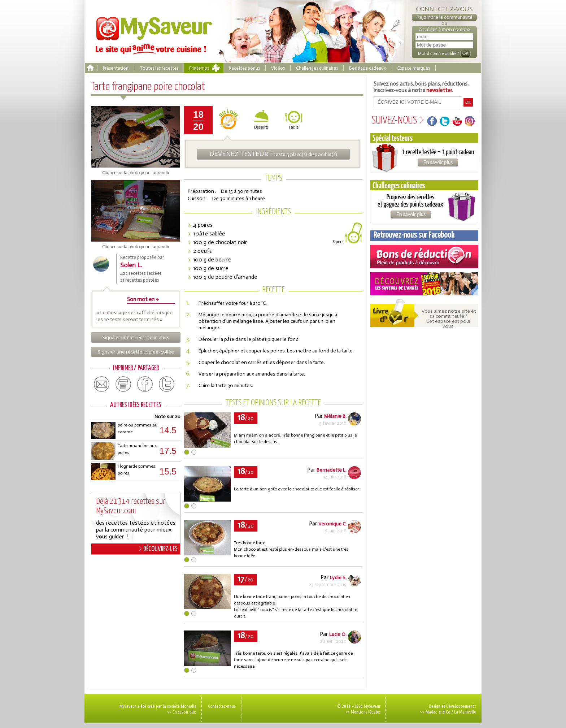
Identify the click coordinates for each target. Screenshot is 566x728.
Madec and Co (438, 712)
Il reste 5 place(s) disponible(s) (273, 154)
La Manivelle (465, 712)
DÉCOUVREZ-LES (158, 549)
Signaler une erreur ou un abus (136, 337)
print (123, 384)
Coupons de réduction (424, 257)
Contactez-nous (222, 706)
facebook (145, 384)
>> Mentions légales (363, 712)
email (102, 384)
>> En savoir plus (182, 712)
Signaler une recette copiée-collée (136, 352)
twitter (167, 384)
